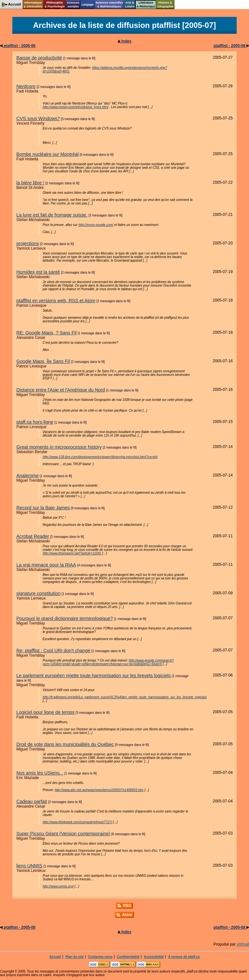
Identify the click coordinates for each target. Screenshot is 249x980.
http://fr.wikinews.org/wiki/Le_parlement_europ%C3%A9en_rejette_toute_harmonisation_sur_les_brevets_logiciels (124, 697)
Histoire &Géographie (165, 5)
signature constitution (38, 593)
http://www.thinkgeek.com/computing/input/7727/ (77, 822)
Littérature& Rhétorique (146, 5)
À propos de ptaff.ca (184, 957)
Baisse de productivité (39, 58)
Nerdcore (26, 86)
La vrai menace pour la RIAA (46, 565)
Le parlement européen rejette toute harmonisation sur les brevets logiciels (93, 676)
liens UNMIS (29, 866)
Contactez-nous (100, 957)
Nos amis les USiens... (40, 773)
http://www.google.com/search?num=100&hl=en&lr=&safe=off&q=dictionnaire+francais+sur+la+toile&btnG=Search (108, 662)
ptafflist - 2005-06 (18, 46)
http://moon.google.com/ (96, 225)
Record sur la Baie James (43, 508)
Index (125, 41)
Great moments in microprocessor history (59, 447)
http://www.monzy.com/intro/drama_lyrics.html (75, 107)
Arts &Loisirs (130, 5)
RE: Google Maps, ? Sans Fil (46, 333)
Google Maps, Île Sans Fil (43, 361)
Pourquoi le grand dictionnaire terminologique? (65, 618)
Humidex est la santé (38, 272)
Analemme (27, 476)
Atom (127, 915)
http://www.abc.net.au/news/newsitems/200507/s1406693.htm (99, 790)
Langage (87, 5)
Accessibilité (154, 957)
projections (28, 243)
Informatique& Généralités (33, 5)
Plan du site (75, 957)
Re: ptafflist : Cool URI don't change (53, 651)
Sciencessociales (73, 5)
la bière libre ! (30, 183)
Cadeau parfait (31, 801)
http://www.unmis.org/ (58, 886)
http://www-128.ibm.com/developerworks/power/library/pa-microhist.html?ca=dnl (100, 457)
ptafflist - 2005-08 (231, 46)
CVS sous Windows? (38, 118)
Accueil (55, 957)
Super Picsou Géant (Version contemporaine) (63, 834)
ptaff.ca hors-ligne (35, 422)
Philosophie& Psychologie (54, 5)
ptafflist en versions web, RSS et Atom (56, 301)
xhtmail (243, 944)
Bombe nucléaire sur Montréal (47, 154)
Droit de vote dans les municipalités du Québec (65, 744)
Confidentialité (128, 957)
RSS (127, 906)
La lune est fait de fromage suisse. (52, 215)
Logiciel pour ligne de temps (45, 712)
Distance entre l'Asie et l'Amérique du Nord (60, 390)
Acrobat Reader (33, 536)
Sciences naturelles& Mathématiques (109, 5)
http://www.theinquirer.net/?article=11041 (72, 553)
